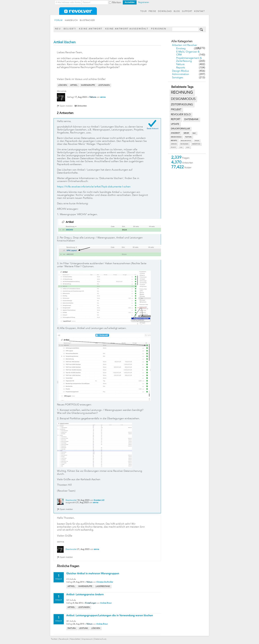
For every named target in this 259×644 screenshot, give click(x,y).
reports (174, 141)
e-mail (181, 147)
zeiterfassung (182, 105)
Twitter (54, 639)
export (188, 147)
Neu (58, 29)
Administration (181, 74)
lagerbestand (103, 586)
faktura (188, 137)
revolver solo (181, 115)
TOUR (143, 11)
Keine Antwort (91, 29)
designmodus (183, 99)
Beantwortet (71, 500)
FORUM (59, 20)
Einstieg (181, 49)
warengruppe (88, 85)
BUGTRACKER (87, 20)
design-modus (176, 137)
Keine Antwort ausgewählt (127, 29)
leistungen (104, 85)
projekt (176, 110)
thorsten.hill (99, 500)
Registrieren (144, 2)
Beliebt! (70, 29)
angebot (175, 133)
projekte (173, 147)
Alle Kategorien (182, 41)
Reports (181, 68)
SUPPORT (187, 11)
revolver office (186, 141)
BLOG (177, 11)
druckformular (180, 129)
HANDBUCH (71, 20)
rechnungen (184, 144)
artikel (74, 85)
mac (194, 133)
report (176, 119)
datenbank (191, 119)
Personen (159, 29)
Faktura (180, 64)
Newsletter (75, 639)
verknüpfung (196, 144)
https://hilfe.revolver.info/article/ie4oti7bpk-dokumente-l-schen (94, 187)
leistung (84, 628)
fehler (197, 141)
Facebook (64, 639)
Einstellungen (91, 603)
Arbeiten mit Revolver (185, 45)
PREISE (152, 11)
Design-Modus (180, 71)
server (186, 133)
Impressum (87, 639)
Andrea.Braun (106, 603)
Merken (117, 3)
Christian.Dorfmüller (105, 582)
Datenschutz (100, 639)
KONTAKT (199, 11)
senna (103, 97)
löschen (62, 85)
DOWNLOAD (165, 11)
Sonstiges (178, 78)
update (175, 124)
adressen (174, 144)
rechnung (182, 93)
